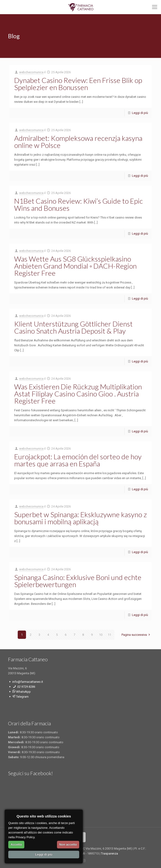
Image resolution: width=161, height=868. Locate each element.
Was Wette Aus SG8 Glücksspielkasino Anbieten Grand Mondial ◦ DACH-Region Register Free (76, 266)
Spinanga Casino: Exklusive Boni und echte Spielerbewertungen (78, 581)
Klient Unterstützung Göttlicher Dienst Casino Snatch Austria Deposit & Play (73, 327)
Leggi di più (140, 113)
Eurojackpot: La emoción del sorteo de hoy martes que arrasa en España (78, 460)
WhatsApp (22, 692)
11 (109, 635)
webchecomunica (31, 72)
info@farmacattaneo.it (28, 682)
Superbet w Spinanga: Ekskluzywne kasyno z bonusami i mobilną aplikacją (80, 518)
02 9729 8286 (26, 687)
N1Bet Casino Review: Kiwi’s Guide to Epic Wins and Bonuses (78, 204)
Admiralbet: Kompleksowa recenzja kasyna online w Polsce (78, 142)
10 (101, 635)
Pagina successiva (136, 635)
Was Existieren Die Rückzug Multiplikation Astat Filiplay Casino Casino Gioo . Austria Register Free (78, 394)
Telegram (20, 697)
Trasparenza (109, 853)
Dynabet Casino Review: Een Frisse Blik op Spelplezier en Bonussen (78, 84)
